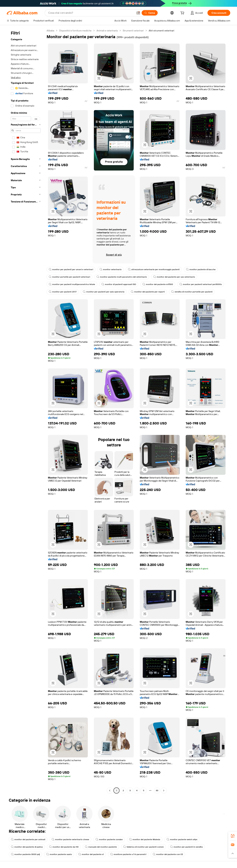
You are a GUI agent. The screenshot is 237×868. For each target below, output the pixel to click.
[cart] (183, 13)
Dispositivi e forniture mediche (75, 31)
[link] (233, 836)
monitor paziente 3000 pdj (25, 854)
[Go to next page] (164, 791)
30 (157, 791)
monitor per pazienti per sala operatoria (104, 292)
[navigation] (26, 411)
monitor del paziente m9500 (158, 284)
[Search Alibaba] (91, 13)
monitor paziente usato (59, 854)
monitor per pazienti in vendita (186, 847)
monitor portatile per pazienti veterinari (69, 277)
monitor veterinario (111, 269)
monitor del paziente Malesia (145, 839)
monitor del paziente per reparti (148, 292)
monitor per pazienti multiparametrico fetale (72, 284)
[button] (138, 13)
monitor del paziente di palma (27, 847)
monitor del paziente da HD (64, 847)
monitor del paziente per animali (28, 839)
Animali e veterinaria (107, 31)
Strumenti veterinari (133, 31)
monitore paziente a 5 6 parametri (128, 854)
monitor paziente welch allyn (182, 839)
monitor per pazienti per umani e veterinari (71, 269)
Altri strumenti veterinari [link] (161, 31)
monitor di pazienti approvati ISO (119, 284)
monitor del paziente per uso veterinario (174, 277)
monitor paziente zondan (109, 839)
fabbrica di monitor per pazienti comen (143, 847)
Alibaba (50, 31)
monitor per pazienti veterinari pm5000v (201, 284)
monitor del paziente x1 (91, 854)
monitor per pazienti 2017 (63, 292)
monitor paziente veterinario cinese (70, 839)
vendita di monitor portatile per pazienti (192, 292)
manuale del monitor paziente (101, 847)
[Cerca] (150, 13)
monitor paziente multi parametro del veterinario (122, 277)
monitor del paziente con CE (168, 854)
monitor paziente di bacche (201, 269)
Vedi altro (16, 77)
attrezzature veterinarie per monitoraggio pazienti (154, 269)
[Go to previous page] (110, 791)
